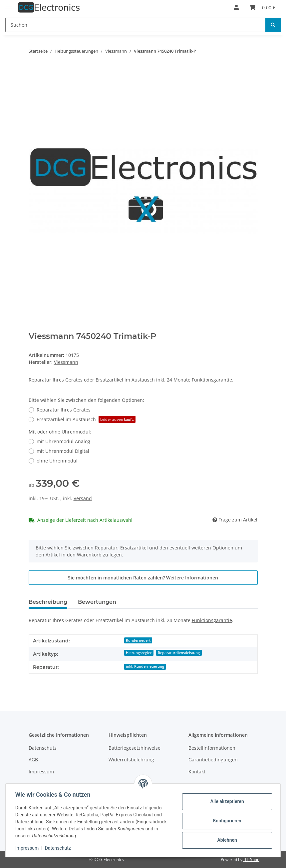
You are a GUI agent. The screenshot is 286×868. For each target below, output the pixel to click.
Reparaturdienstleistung (179, 653)
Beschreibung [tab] (48, 602)
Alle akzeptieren (226, 801)
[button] (236, 7)
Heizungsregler (139, 653)
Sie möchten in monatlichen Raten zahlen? (143, 578)
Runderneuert (138, 640)
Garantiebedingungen (213, 760)
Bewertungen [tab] (97, 602)
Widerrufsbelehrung (131, 760)
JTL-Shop (251, 860)
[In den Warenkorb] (34, 72)
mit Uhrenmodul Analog (63, 441)
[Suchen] (136, 25)
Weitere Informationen (192, 578)
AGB (33, 760)
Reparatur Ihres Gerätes (64, 410)
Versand (83, 498)
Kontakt (197, 772)
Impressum (41, 772)
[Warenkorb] (262, 7)
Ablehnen (226, 840)
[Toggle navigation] (9, 4)
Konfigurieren (226, 821)
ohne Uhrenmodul (57, 461)
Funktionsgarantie (212, 380)
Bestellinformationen (212, 748)
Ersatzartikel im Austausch (86, 419)
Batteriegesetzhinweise (135, 748)
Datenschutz (43, 748)
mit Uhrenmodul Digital (63, 451)
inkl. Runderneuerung (145, 666)
